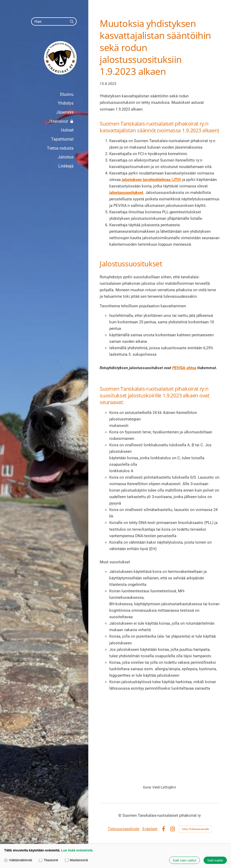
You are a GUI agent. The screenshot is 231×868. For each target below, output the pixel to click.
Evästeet (150, 829)
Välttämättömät (18, 860)
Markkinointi (77, 860)
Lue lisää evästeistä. (77, 850)
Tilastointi (48, 860)
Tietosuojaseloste (124, 829)
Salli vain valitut (185, 860)
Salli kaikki (215, 860)
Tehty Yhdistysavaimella (195, 829)
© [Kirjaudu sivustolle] (120, 815)
